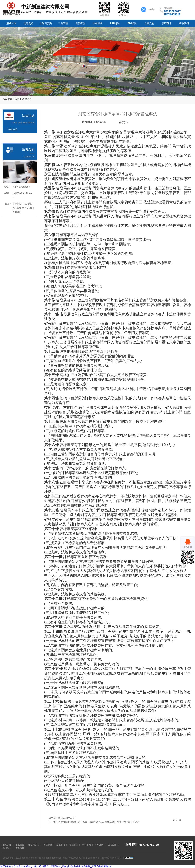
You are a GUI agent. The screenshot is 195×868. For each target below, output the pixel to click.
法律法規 (27, 99)
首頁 (17, 99)
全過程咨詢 (46, 23)
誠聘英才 (167, 23)
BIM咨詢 (132, 23)
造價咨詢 (80, 23)
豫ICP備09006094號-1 (75, 858)
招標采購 (98, 23)
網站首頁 (11, 23)
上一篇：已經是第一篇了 (62, 818)
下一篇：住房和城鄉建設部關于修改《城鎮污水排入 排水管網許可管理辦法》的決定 (94, 822)
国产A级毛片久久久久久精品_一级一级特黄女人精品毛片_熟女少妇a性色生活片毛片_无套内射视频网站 (55, 866)
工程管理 (63, 23)
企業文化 (149, 23)
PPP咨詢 (115, 23)
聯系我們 (184, 23)
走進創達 (28, 23)
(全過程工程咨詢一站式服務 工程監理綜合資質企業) (48, 9)
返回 (179, 820)
